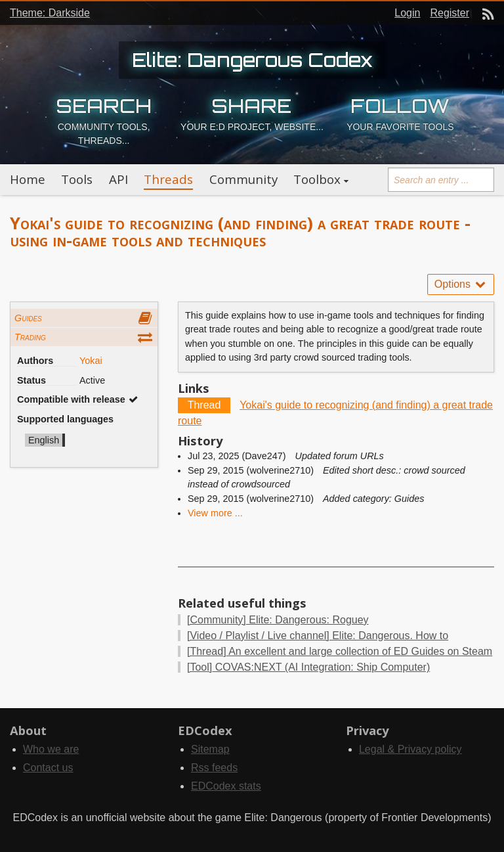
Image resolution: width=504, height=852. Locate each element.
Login (407, 13)
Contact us (48, 768)
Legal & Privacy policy (410, 749)
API (118, 179)
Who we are (51, 749)
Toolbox (317, 179)
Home (28, 179)
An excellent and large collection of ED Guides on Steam (340, 651)
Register (450, 13)
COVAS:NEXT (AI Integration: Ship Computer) (308, 667)
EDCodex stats (226, 786)
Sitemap (210, 749)
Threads (168, 179)
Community (243, 179)
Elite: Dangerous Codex (252, 60)
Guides (28, 318)
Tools (77, 179)
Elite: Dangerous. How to (318, 636)
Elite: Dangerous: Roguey (278, 620)
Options (461, 284)
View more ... (215, 513)
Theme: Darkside (50, 13)
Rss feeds (214, 768)
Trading (30, 337)
